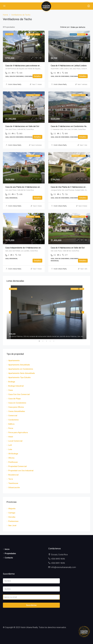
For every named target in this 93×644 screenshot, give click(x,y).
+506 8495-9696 (58, 559)
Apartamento (14, 361)
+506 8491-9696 (58, 563)
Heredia (12, 517)
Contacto (9, 558)
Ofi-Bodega (13, 454)
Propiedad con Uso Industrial (21, 471)
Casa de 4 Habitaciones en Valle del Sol (22, 126)
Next (83, 312)
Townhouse (13, 483)
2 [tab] (44, 341)
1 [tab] (40, 341)
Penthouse (13, 462)
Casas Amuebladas (17, 411)
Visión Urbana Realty (15, 84)
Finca (11, 428)
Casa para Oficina (16, 407)
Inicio (7, 549)
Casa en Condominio (17, 403)
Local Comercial (15, 441)
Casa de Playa (14, 399)
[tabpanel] (47, 312)
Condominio (14, 420)
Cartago (12, 513)
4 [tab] (51, 341)
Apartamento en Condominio (21, 369)
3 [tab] (48, 341)
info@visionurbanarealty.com (64, 567)
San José (12, 525)
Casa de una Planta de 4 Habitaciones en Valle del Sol (28, 187)
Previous (10, 312)
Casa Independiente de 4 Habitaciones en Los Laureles (29, 248)
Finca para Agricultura (18, 432)
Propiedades (10, 553)
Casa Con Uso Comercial (19, 394)
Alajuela (12, 509)
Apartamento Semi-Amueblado (22, 373)
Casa (11, 390)
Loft (10, 445)
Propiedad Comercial (17, 466)
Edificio (11, 424)
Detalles (37, 76)
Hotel (11, 437)
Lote (10, 449)
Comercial (13, 416)
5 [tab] (55, 341)
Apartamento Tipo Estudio (19, 377)
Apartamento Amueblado (19, 365)
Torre (11, 479)
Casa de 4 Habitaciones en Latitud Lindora (69, 66)
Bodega (12, 382)
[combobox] (80, 27)
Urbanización (14, 488)
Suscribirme (31, 605)
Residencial (13, 475)
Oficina (11, 458)
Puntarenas (13, 521)
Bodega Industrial (16, 386)
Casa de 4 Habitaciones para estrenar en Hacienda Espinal (30, 66)
